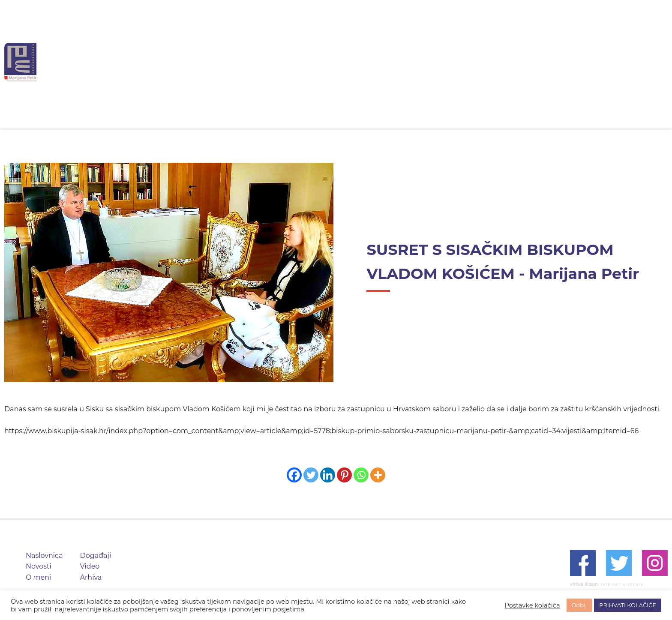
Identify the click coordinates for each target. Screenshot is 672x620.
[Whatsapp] (361, 475)
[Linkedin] (328, 475)
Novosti (302, 62)
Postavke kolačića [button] (532, 605)
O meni (349, 62)
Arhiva (490, 62)
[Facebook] (294, 475)
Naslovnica (247, 62)
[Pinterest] (344, 475)
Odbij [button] (579, 605)
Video (447, 62)
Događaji (399, 62)
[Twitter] (311, 475)
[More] (378, 475)
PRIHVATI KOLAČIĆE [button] (628, 605)
